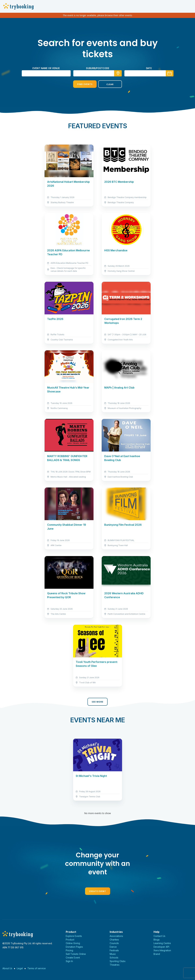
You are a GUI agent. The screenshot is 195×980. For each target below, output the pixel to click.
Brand (157, 954)
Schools (114, 958)
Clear (110, 84)
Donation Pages (74, 947)
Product (70, 940)
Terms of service (37, 968)
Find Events (85, 84)
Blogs (157, 940)
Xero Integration (162, 950)
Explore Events (74, 936)
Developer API (161, 947)
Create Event (98, 891)
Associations (116, 936)
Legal (20, 968)
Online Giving (73, 943)
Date (149, 68)
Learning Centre (162, 943)
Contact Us (159, 936)
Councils (114, 943)
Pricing (69, 950)
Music (113, 954)
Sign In (69, 961)
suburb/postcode (98, 68)
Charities (114, 940)
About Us (7, 968)
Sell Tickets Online (76, 954)
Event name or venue (46, 68)
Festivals (114, 950)
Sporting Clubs (118, 961)
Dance (113, 947)
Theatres (115, 965)
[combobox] (98, 73)
